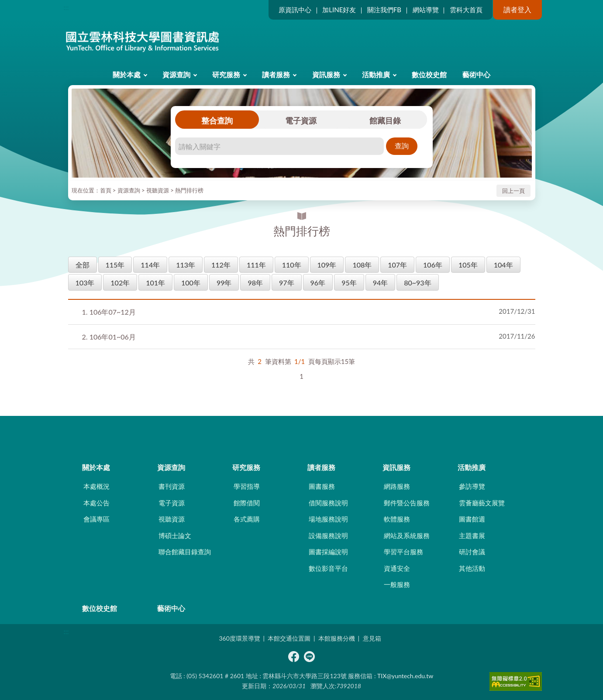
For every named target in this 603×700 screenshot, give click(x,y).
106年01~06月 (109, 337)
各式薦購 (247, 519)
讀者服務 (276, 74)
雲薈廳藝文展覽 (482, 503)
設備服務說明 (328, 535)
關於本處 (127, 74)
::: (66, 7)
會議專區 (96, 519)
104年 (503, 265)
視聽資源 (158, 190)
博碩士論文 (175, 535)
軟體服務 (397, 519)
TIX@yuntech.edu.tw (405, 676)
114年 (150, 265)
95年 (349, 283)
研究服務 (226, 74)
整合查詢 (217, 120)
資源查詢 (176, 74)
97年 (287, 283)
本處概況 (96, 486)
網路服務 (397, 486)
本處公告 (96, 503)
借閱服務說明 (328, 503)
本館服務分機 (337, 638)
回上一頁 (513, 191)
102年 (120, 283)
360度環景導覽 (239, 638)
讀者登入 (517, 9)
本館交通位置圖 (289, 638)
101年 (155, 283)
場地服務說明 (328, 519)
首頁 (106, 190)
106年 (433, 265)
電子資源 (301, 120)
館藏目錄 (385, 120)
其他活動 (472, 568)
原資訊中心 (295, 10)
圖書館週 (472, 519)
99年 (224, 283)
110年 (292, 265)
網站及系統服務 (407, 535)
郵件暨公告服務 (407, 503)
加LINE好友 (339, 10)
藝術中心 (476, 74)
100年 (191, 283)
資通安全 (397, 568)
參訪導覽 (472, 486)
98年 (255, 283)
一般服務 (397, 584)
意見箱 (372, 638)
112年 (221, 265)
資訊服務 (326, 74)
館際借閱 (247, 503)
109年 (327, 265)
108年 (362, 265)
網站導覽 (426, 10)
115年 (115, 265)
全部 (83, 265)
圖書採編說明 (328, 552)
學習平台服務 (403, 552)
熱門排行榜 (189, 190)
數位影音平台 (328, 568)
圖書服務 (322, 486)
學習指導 (247, 486)
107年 (397, 265)
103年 (85, 283)
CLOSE (301, 431)
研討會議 (472, 552)
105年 (468, 265)
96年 (318, 283)
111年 (256, 265)
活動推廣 (376, 74)
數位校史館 (429, 74)
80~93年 (417, 283)
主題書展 (472, 535)
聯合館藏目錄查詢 (185, 552)
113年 (186, 265)
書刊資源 (172, 486)
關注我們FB (384, 10)
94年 (381, 283)
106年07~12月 (109, 312)
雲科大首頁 (466, 10)
